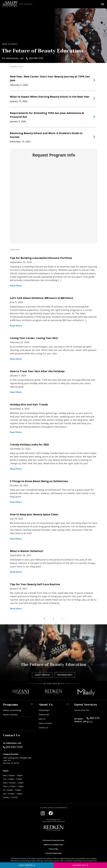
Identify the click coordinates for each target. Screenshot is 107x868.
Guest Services (42, 675)
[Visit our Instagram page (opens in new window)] (43, 813)
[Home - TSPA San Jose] (10, 4)
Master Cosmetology (12, 710)
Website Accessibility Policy (53, 845)
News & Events (45, 723)
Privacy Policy (53, 849)
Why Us (42, 719)
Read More (16, 286)
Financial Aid (44, 715)
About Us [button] (46, 705)
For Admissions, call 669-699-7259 (22, 58)
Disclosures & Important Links (54, 840)
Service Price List (82, 710)
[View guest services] (27, 865)
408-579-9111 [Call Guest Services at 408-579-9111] (93, 720)
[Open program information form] (80, 865)
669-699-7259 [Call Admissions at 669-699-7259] (13, 747)
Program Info (65, 675)
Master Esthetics (10, 715)
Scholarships (44, 710)
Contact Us (43, 727)
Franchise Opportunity (54, 853)
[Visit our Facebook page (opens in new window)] (51, 813)
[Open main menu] (103, 4)
